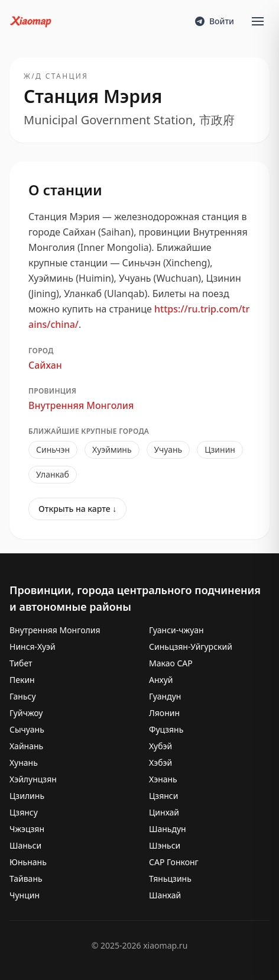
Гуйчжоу (26, 713)
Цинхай (164, 812)
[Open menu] (258, 21)
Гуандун (165, 696)
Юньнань (28, 862)
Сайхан (45, 365)
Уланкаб (53, 474)
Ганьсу (23, 696)
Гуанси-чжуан (176, 630)
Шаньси (25, 845)
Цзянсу (24, 812)
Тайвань (26, 879)
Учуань (168, 449)
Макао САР (171, 663)
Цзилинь (27, 796)
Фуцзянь (166, 729)
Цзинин (220, 449)
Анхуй (161, 680)
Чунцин (25, 895)
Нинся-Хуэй (33, 647)
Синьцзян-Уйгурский (191, 647)
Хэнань (163, 779)
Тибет (21, 663)
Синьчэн (53, 449)
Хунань (24, 763)
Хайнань (26, 746)
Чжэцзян (27, 829)
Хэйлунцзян (33, 779)
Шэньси (165, 845)
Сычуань (27, 729)
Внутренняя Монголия (81, 405)
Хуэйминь (112, 449)
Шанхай (165, 895)
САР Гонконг (174, 862)
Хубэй (160, 746)
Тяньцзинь (170, 879)
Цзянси (163, 796)
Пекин (22, 680)
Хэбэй (160, 763)
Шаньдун (168, 829)
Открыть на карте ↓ (77, 509)
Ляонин (164, 713)
